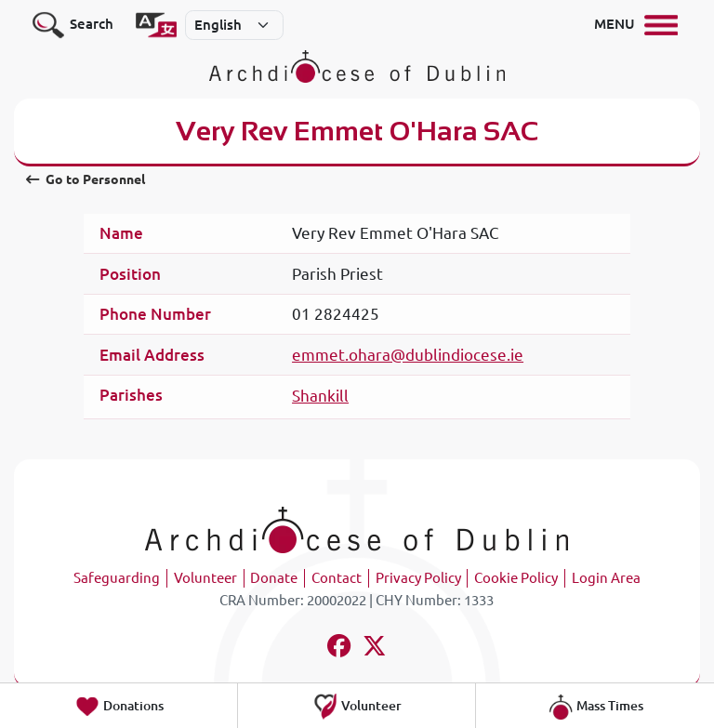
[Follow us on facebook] (339, 649)
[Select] (234, 25)
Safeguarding (117, 578)
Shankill (320, 396)
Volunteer (205, 578)
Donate (274, 578)
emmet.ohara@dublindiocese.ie (408, 355)
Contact (337, 578)
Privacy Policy (418, 578)
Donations (119, 707)
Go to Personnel (86, 179)
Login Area (606, 578)
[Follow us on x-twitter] (375, 649)
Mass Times (595, 707)
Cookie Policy (516, 578)
